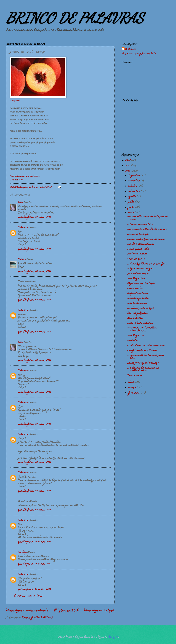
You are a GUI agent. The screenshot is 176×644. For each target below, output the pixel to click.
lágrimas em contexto (141, 283)
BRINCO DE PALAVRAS (75, 18)
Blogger (113, 637)
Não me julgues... (138, 313)
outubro (133, 186)
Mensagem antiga (99, 611)
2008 (128, 160)
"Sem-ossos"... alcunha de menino (147, 229)
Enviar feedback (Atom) (37, 618)
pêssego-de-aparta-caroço (143, 363)
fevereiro (134, 393)
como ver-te (135, 288)
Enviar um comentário (29, 596)
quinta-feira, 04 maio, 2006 (34, 542)
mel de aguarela (138, 298)
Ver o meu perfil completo (139, 54)
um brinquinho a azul (141, 308)
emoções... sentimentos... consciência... (142, 329)
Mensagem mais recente (28, 611)
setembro (134, 191)
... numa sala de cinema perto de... (146, 357)
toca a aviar (135, 376)
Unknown (23, 228)
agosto (132, 197)
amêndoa (133, 341)
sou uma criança (138, 234)
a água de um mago (140, 269)
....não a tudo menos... (140, 323)
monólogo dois (136, 279)
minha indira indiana (141, 244)
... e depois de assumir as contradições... (143, 369)
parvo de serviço (138, 274)
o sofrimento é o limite (142, 350)
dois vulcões (135, 318)
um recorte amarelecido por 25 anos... (148, 218)
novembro (134, 181)
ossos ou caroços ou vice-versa (146, 239)
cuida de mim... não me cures (146, 346)
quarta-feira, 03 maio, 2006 (35, 217)
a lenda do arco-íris (140, 224)
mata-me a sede (138, 254)
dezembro (134, 176)
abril (132, 382)
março (132, 388)
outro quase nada (138, 249)
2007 (128, 166)
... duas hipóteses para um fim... (147, 264)
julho (132, 202)
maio (131, 213)
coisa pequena (136, 259)
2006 (128, 171)
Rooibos (22, 552)
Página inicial (66, 611)
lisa (20, 202)
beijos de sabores (138, 293)
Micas (22, 259)
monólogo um (136, 336)
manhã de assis (137, 303)
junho (132, 207)
